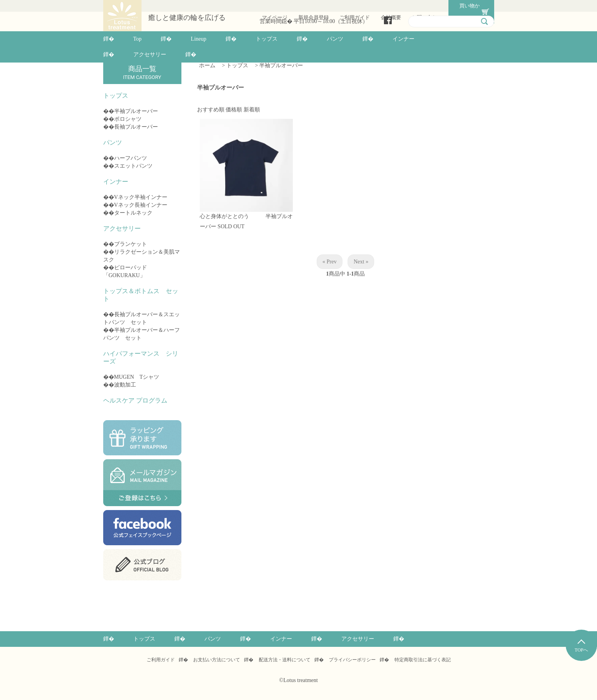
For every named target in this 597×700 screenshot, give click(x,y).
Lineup (199, 39)
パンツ (335, 39)
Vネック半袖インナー (141, 197)
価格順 (234, 109)
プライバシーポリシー (352, 660)
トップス (267, 39)
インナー (403, 39)
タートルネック (133, 213)
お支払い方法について (217, 660)
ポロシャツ (128, 119)
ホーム (207, 65)
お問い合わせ (425, 6)
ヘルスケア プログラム (135, 400)
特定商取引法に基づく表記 (423, 660)
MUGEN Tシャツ (137, 377)
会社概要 (389, 6)
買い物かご (466, 6)
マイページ (273, 6)
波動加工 (125, 385)
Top (138, 39)
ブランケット (131, 244)
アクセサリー (150, 55)
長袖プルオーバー (136, 127)
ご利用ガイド (353, 6)
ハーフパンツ (131, 158)
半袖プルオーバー (136, 111)
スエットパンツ (133, 166)
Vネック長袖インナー (141, 205)
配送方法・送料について (285, 660)
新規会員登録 (312, 6)
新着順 (252, 109)
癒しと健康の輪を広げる (187, 18)
